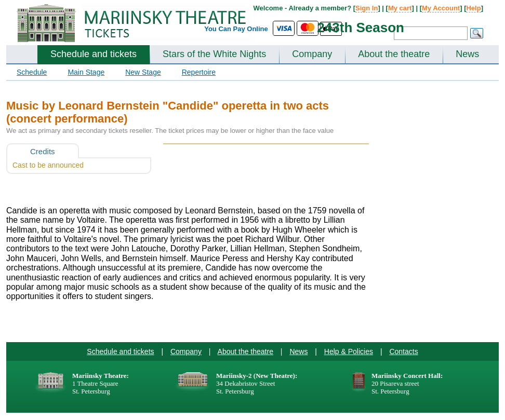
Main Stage (86, 72)
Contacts (403, 351)
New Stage (143, 72)
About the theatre (394, 54)
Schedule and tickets (94, 54)
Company (312, 54)
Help (473, 8)
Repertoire (199, 72)
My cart (400, 8)
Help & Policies (349, 351)
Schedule (32, 72)
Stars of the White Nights (214, 54)
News (467, 54)
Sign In (367, 8)
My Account (441, 8)
